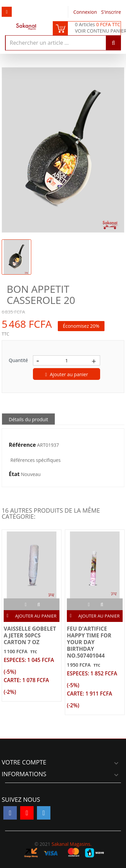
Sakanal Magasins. (71, 844)
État (14, 474)
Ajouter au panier (67, 374)
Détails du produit (28, 419)
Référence (22, 445)
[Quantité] (67, 360)
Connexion (86, 12)
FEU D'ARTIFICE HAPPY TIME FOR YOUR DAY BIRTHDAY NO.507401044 (89, 642)
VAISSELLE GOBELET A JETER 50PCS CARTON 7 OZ (30, 635)
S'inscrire (111, 12)
